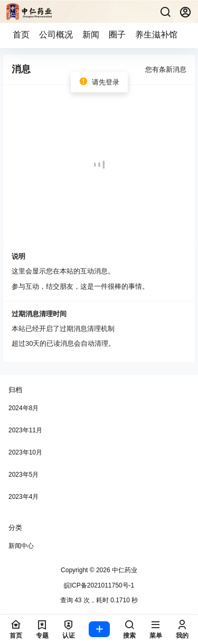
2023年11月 (25, 430)
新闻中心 (21, 546)
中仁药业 (124, 570)
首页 (21, 35)
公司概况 (56, 35)
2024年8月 (23, 408)
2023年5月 (23, 475)
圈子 (117, 35)
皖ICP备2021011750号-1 (99, 585)
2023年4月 (23, 497)
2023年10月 (25, 452)
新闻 (91, 35)
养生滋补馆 (156, 35)
